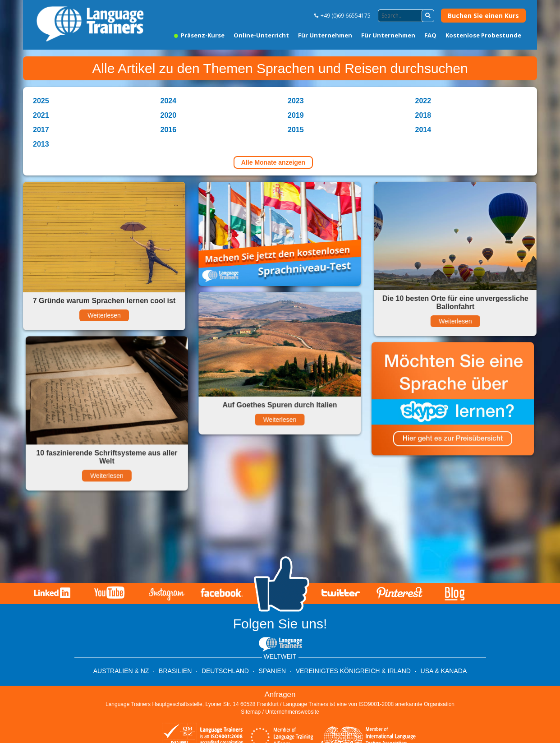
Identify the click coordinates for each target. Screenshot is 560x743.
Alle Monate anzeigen (273, 162)
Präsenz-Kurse (199, 35)
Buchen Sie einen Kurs (483, 16)
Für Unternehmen (325, 35)
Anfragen (280, 695)
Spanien (272, 671)
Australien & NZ (121, 671)
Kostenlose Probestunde (483, 35)
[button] (428, 16)
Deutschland (225, 671)
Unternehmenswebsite (292, 712)
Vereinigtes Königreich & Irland (353, 671)
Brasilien (175, 671)
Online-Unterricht (261, 35)
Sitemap (251, 712)
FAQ (430, 35)
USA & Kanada (444, 671)
